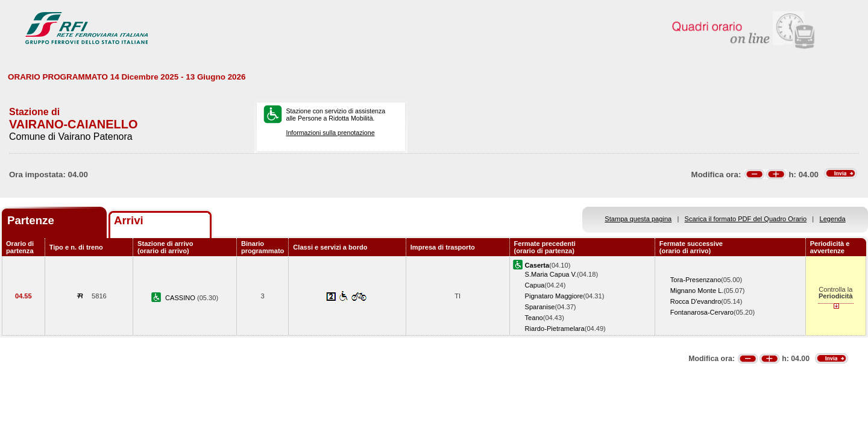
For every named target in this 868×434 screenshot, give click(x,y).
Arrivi (129, 220)
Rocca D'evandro (696, 301)
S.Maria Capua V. (551, 274)
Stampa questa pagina (638, 219)
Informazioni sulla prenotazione (330, 133)
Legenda (833, 219)
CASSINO (181, 298)
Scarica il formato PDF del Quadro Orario (746, 219)
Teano (534, 318)
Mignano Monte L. (697, 291)
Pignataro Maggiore (554, 296)
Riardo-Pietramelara (555, 329)
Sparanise (540, 307)
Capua (535, 285)
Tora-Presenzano (696, 280)
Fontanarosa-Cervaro (702, 312)
